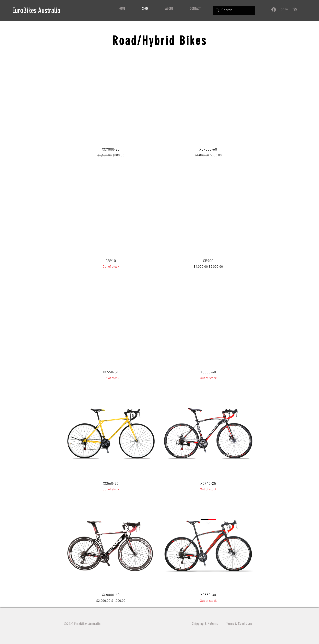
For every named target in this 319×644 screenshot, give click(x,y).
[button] (297, 9)
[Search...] (234, 10)
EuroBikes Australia (36, 10)
